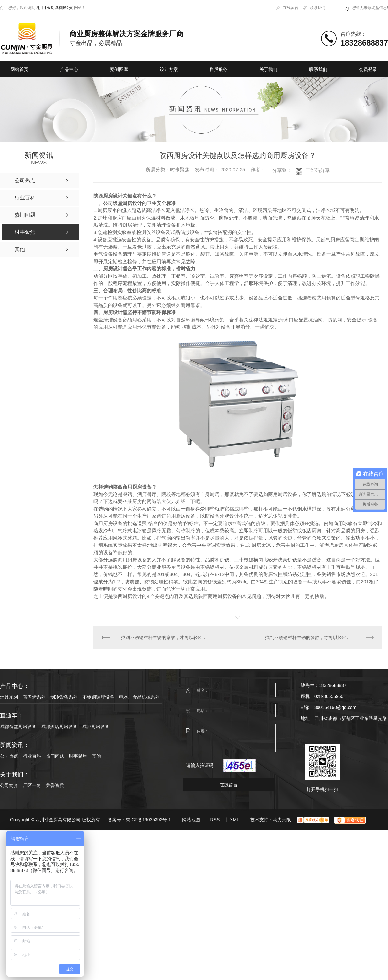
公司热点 (9, 756)
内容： (230, 738)
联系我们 (318, 8)
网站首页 (19, 69)
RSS (215, 820)
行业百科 (32, 756)
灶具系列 (9, 697)
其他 (96, 756)
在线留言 (291, 8)
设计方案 (169, 69)
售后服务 (219, 69)
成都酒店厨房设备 (59, 727)
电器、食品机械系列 (139, 697)
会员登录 (368, 69)
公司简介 (9, 785)
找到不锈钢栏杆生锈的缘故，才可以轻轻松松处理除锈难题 (166, 637)
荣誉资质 (55, 785)
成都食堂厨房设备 (18, 727)
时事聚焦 (78, 756)
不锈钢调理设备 (98, 697)
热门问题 (55, 756)
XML (235, 820)
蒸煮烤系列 (34, 697)
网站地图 (191, 820)
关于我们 (268, 69)
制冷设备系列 (64, 697)
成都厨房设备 (96, 727)
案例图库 (119, 69)
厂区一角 (32, 785)
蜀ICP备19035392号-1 (148, 820)
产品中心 (69, 69)
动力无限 (282, 820)
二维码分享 (318, 170)
